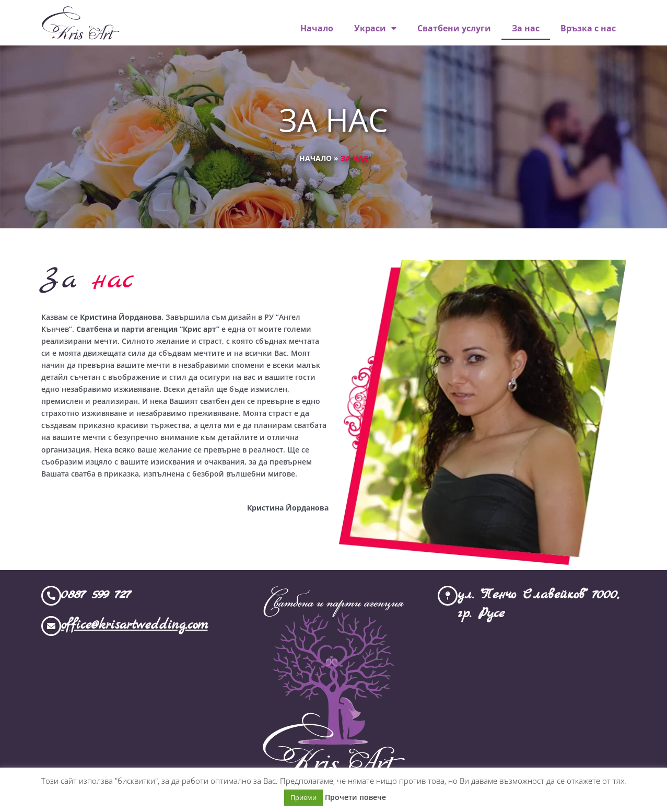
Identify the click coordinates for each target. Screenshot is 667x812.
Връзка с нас (588, 28)
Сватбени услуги (454, 28)
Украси (375, 28)
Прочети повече (355, 797)
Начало (317, 28)
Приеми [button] (303, 797)
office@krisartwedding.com (134, 625)
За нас (526, 28)
